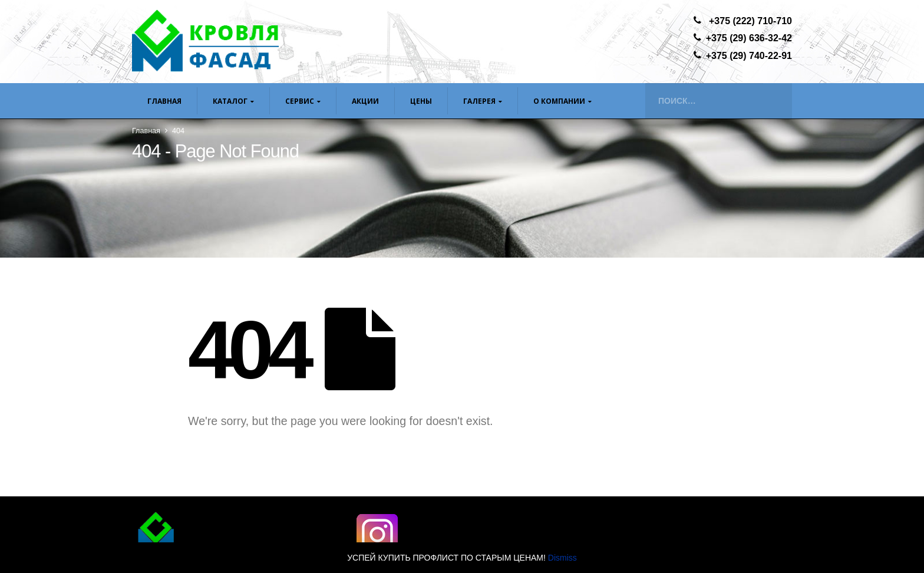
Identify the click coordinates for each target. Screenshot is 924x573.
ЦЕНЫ (421, 101)
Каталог (230, 101)
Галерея (479, 101)
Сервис (300, 101)
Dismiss (562, 558)
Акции (365, 101)
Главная (164, 101)
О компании (559, 101)
